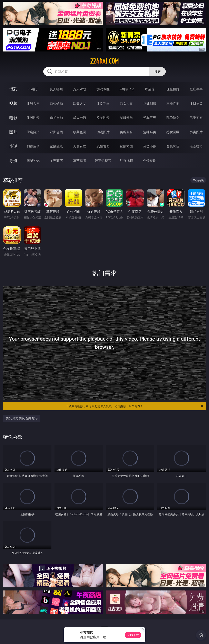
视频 (13, 103)
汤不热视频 (103, 161)
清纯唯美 (150, 132)
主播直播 (173, 103)
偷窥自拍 (33, 132)
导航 (13, 160)
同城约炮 (33, 161)
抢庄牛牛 (196, 89)
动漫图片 (103, 132)
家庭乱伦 (56, 146)
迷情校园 (126, 146)
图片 (13, 132)
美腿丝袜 (126, 132)
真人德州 (56, 89)
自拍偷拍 (56, 103)
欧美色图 (80, 132)
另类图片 (196, 132)
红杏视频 (126, 161)
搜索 (158, 72)
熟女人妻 (126, 103)
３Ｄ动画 (103, 103)
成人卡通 (80, 118)
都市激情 (33, 146)
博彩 (13, 89)
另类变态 (196, 118)
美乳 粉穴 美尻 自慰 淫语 (22, 418)
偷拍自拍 (56, 118)
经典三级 (150, 118)
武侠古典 (103, 146)
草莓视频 (80, 161)
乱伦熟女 (173, 118)
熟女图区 (173, 132)
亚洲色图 (56, 132)
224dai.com (104, 61)
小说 (13, 146)
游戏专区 (103, 89)
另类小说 (150, 146)
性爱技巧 (196, 146)
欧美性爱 (103, 118)
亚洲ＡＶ (33, 103)
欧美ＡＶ (80, 103)
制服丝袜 (126, 118)
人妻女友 (80, 146)
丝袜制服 (150, 103)
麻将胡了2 (126, 89)
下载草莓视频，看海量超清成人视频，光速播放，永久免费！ (135, 406)
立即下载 (133, 635)
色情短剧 (150, 161)
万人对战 (80, 89)
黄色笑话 (173, 146)
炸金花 (150, 89)
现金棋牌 (173, 89)
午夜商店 (56, 161)
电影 (13, 118)
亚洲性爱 (33, 118)
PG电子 (33, 89)
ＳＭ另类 (196, 103)
